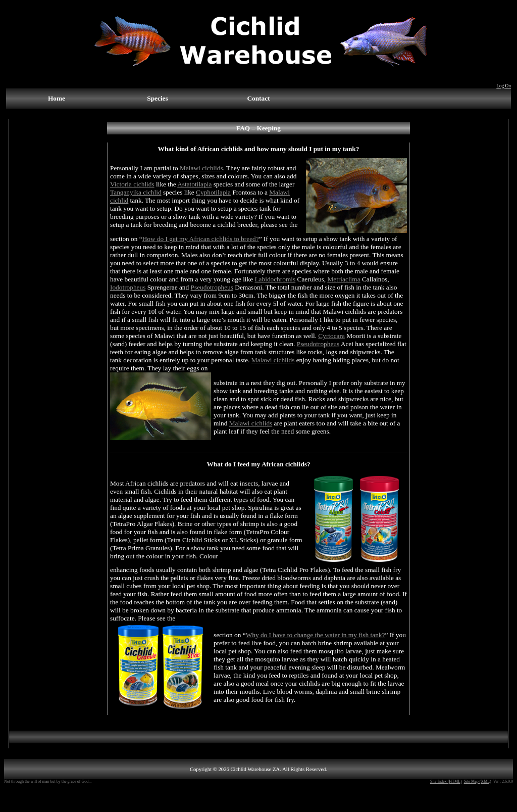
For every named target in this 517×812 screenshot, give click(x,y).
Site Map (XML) (478, 781)
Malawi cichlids (201, 168)
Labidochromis (275, 279)
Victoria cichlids (132, 184)
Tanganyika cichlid (136, 192)
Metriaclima (344, 279)
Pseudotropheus (212, 287)
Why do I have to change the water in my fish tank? (316, 635)
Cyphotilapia (213, 192)
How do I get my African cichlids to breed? (201, 239)
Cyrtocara (331, 336)
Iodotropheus (128, 287)
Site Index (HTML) (446, 781)
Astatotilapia (194, 184)
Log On (504, 86)
